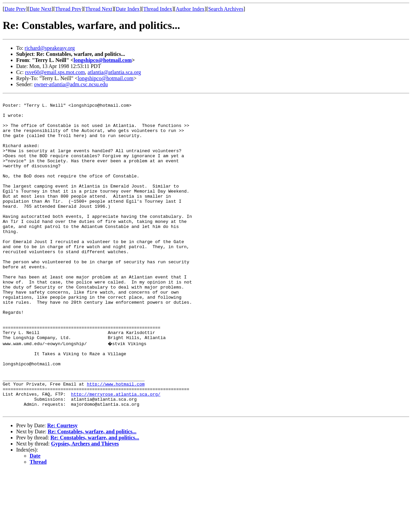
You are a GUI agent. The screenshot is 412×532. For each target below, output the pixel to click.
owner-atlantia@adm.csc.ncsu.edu (71, 84)
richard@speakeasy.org (50, 48)
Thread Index (158, 9)
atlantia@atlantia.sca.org (114, 72)
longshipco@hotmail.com (103, 60)
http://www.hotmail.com (116, 440)
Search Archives (226, 9)
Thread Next (99, 9)
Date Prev (15, 9)
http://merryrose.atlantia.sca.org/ (116, 453)
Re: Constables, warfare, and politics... (92, 493)
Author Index (190, 9)
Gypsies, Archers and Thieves (85, 505)
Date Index (128, 9)
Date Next (41, 9)
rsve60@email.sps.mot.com (55, 72)
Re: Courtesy (62, 487)
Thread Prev (68, 9)
